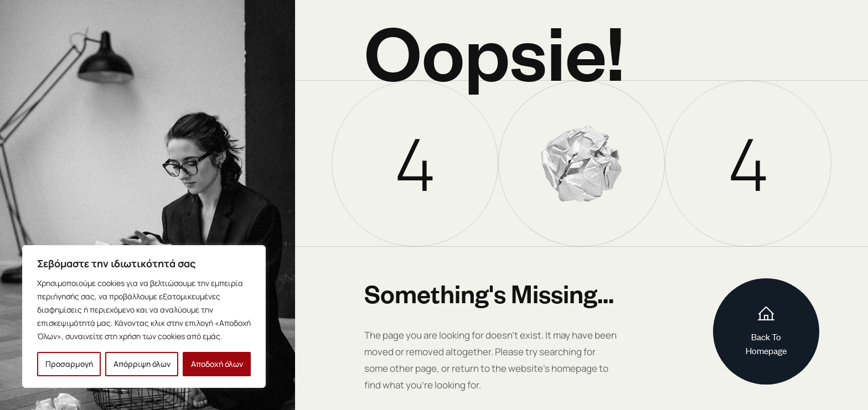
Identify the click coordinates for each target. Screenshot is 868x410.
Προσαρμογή (69, 364)
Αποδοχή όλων (217, 364)
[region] (144, 316)
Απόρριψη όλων (142, 364)
